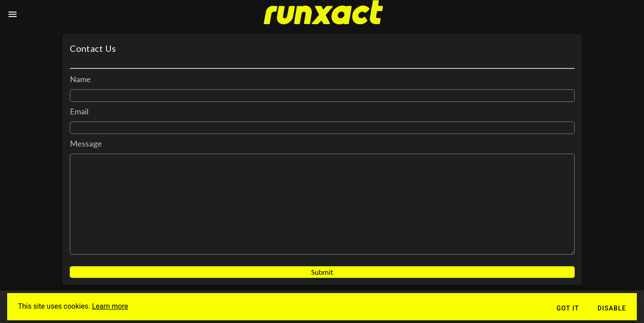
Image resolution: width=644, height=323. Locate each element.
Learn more (110, 306)
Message (86, 143)
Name (80, 79)
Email (79, 111)
